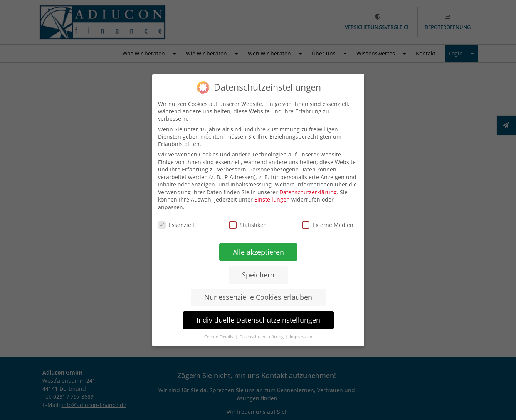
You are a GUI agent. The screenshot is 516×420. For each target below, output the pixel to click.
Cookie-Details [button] (219, 336)
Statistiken (248, 224)
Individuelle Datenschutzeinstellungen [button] (258, 320)
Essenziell (176, 224)
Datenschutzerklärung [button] (261, 337)
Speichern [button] (258, 274)
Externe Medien (327, 225)
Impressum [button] (300, 337)
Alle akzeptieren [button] (258, 252)
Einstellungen (272, 199)
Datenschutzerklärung (308, 192)
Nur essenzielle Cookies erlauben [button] (258, 297)
